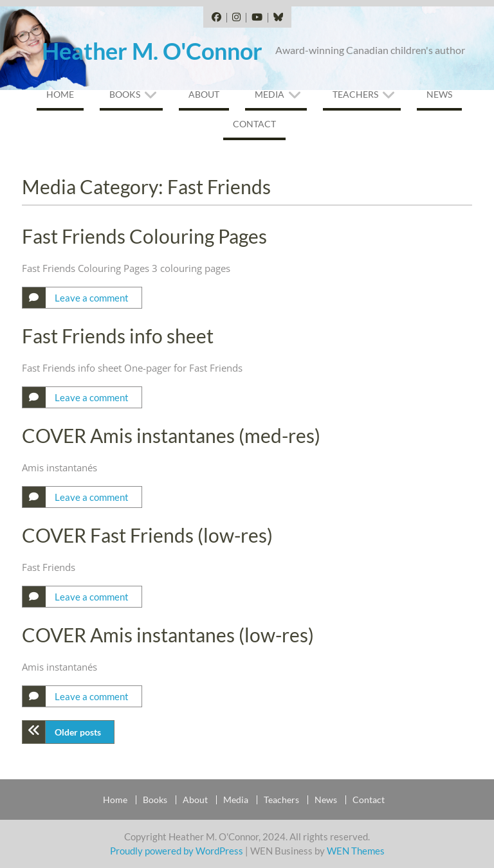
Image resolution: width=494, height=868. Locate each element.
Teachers (355, 94)
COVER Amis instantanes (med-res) (171, 435)
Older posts (78, 732)
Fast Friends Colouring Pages (144, 236)
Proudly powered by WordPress (177, 851)
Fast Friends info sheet (118, 336)
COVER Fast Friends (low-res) (147, 535)
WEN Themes (356, 851)
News (439, 94)
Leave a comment (92, 298)
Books (125, 94)
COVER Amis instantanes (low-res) (168, 635)
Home (60, 94)
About (204, 94)
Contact (254, 124)
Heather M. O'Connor (152, 51)
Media (270, 94)
